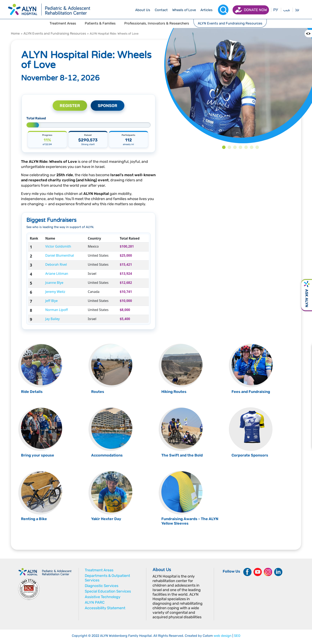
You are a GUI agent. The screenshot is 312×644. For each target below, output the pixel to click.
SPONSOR (108, 106)
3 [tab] (235, 147)
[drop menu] (143, 10)
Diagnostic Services (102, 586)
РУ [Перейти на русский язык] (276, 10)
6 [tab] (252, 147)
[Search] (223, 10)
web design (223, 636)
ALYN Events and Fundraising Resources (55, 33)
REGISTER (70, 106)
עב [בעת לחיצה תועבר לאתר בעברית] (297, 10)
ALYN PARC (95, 602)
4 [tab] (240, 147)
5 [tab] (246, 147)
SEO (237, 636)
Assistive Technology (103, 597)
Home (15, 33)
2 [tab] (229, 147)
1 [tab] (224, 147)
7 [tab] (257, 147)
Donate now (255, 10)
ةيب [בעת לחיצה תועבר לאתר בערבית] (286, 10)
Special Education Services (108, 591)
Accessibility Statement (105, 608)
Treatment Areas (99, 570)
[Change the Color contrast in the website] (308, 34)
